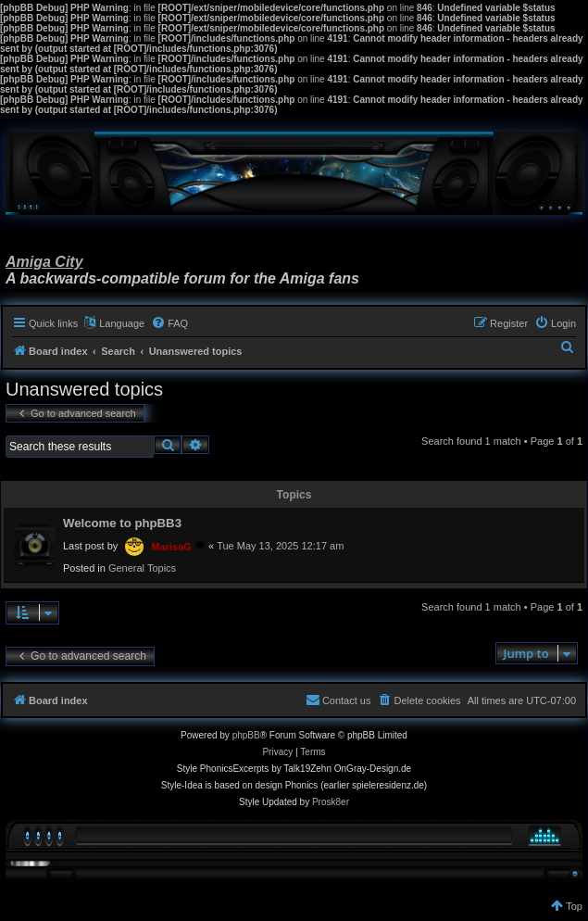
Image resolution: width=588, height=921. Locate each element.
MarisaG (171, 547)
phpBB (246, 735)
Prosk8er (331, 802)
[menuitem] (169, 323)
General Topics (142, 568)
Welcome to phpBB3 (122, 523)
